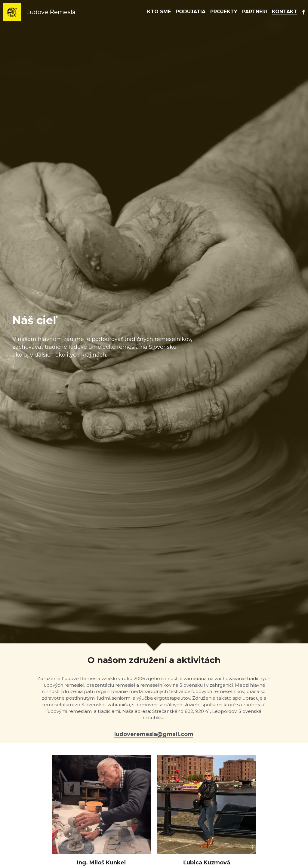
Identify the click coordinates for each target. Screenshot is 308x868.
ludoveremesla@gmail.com (154, 734)
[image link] (12, 12)
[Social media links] (303, 12)
